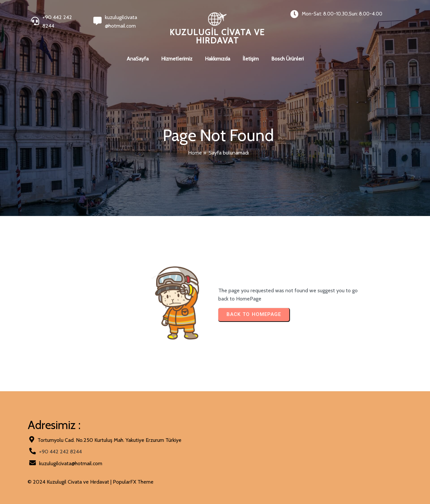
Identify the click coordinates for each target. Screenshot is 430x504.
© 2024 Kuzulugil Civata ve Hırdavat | (70, 482)
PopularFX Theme (133, 482)
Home (195, 153)
